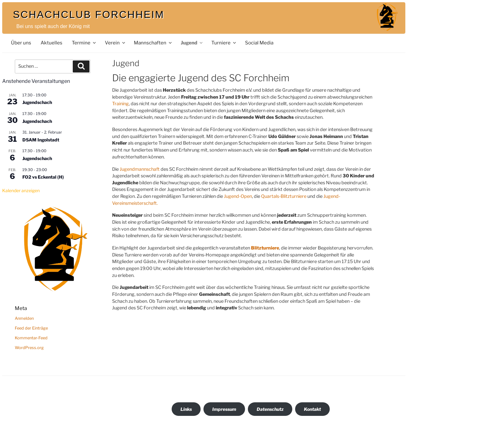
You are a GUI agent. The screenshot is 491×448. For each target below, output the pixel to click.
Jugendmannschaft (140, 169)
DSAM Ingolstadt (41, 140)
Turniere (224, 43)
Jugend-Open (238, 196)
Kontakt (312, 409)
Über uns (21, 43)
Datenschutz (270, 409)
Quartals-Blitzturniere (284, 196)
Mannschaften (153, 43)
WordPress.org (29, 348)
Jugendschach (37, 102)
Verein (115, 43)
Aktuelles (51, 43)
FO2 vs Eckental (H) (43, 177)
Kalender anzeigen (21, 190)
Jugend (192, 43)
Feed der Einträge (31, 328)
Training (120, 104)
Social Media (259, 43)
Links (186, 409)
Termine (84, 43)
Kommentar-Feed (31, 338)
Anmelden (24, 318)
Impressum (224, 409)
